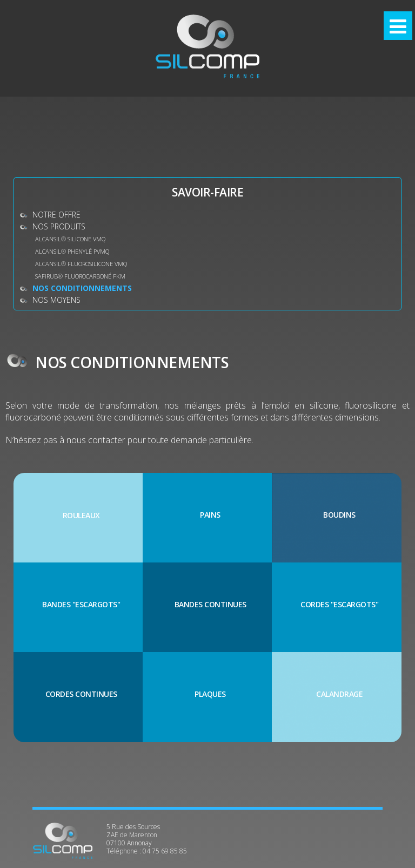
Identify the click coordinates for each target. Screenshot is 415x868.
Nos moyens (56, 300)
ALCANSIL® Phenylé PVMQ (72, 251)
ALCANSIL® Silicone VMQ (70, 239)
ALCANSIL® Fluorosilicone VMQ (81, 264)
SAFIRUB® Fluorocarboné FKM (80, 276)
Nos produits (59, 226)
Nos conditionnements (82, 288)
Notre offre (56, 215)
